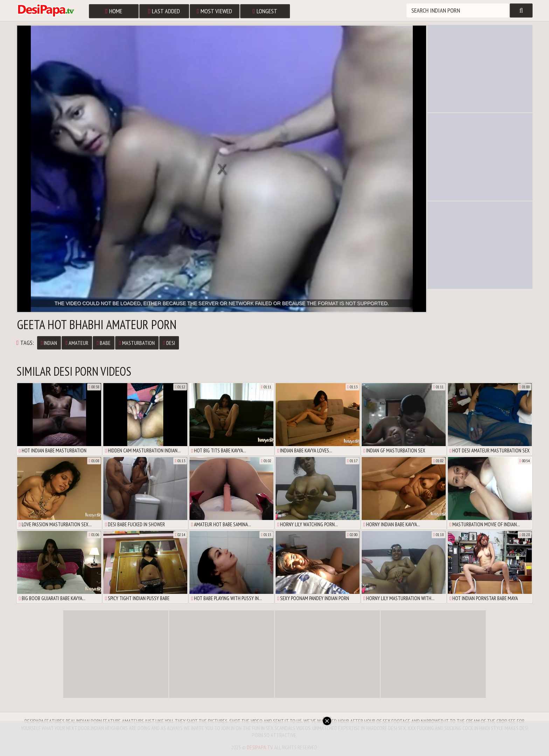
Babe (104, 343)
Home (114, 11)
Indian (49, 343)
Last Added (164, 11)
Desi (169, 343)
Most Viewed (215, 11)
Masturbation (137, 343)
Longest (265, 11)
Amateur (77, 343)
